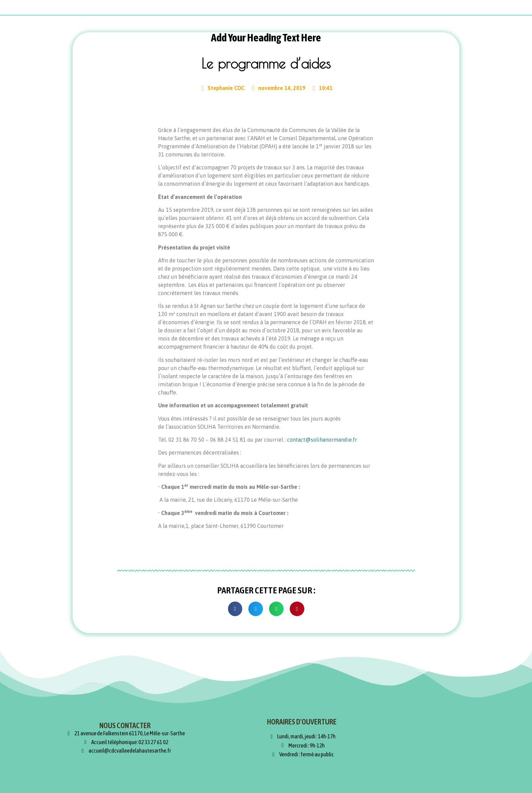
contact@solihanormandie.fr (322, 440)
